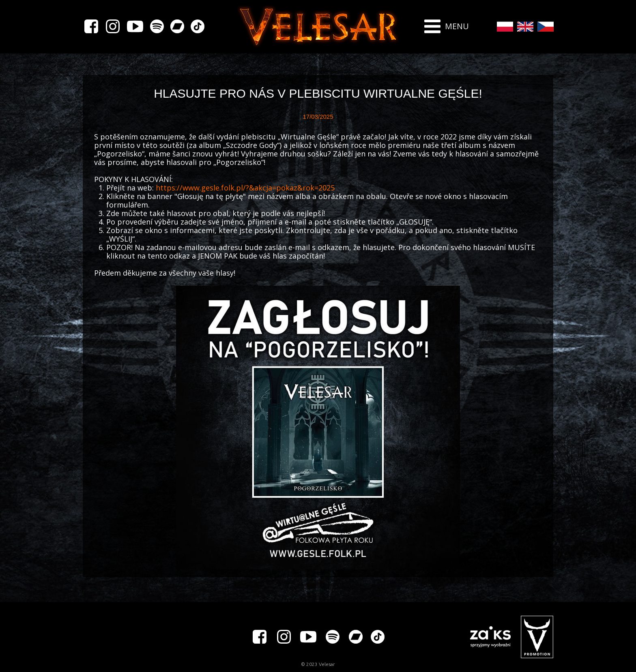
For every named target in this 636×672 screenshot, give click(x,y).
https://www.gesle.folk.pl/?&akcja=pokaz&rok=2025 (245, 188)
